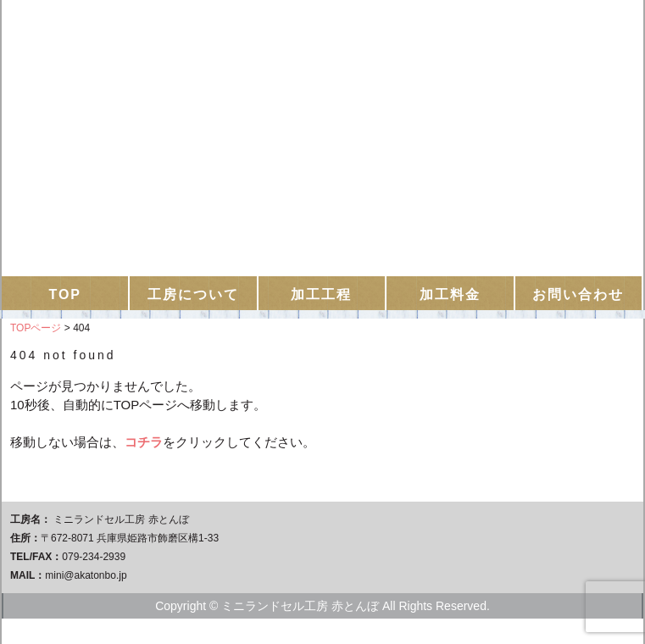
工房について (193, 294)
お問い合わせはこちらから (323, 204)
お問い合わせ (578, 294)
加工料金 (450, 294)
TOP (65, 294)
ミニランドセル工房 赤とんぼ (322, 64)
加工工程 (321, 294)
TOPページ (36, 328)
